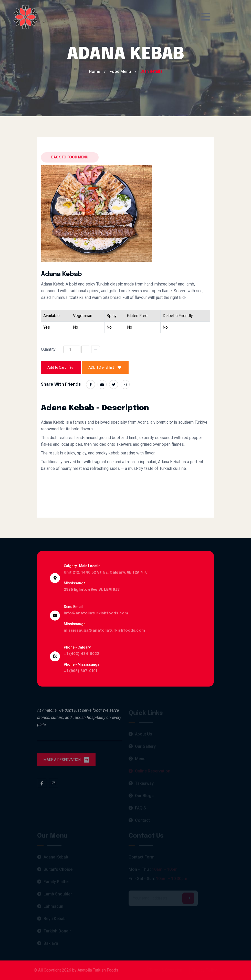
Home (95, 72)
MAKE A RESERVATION (66, 762)
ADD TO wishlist (105, 367)
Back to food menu (70, 157)
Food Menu (120, 72)
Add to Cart (61, 367)
